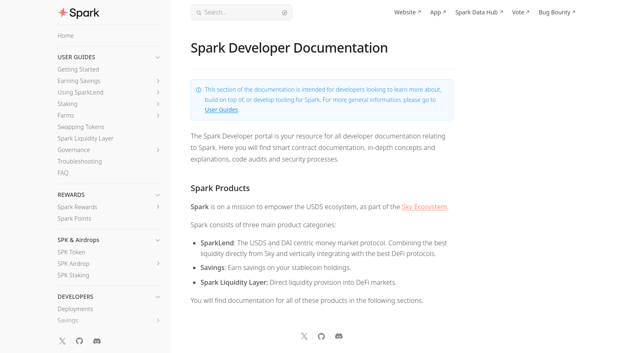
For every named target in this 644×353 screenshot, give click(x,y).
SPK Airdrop (74, 264)
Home (66, 36)
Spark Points (74, 218)
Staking (68, 104)
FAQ (63, 173)
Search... (241, 12)
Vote (518, 12)
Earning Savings (79, 81)
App (435, 12)
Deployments (75, 309)
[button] (109, 55)
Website (405, 12)
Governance (74, 150)
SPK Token (71, 252)
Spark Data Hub (477, 12)
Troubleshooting (80, 161)
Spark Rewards (77, 207)
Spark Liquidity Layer (85, 138)
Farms (66, 115)
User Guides (222, 110)
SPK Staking (73, 275)
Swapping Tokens (81, 127)
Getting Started (78, 69)
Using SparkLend (80, 92)
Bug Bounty (555, 12)
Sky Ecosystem (424, 207)
